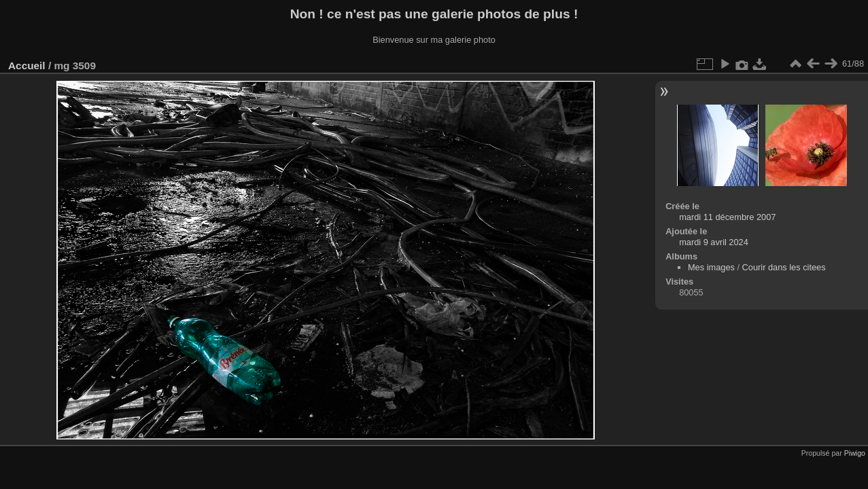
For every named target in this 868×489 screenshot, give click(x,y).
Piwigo (855, 453)
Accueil (27, 66)
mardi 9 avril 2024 (714, 242)
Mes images (711, 267)
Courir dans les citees (784, 267)
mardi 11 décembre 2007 (727, 217)
